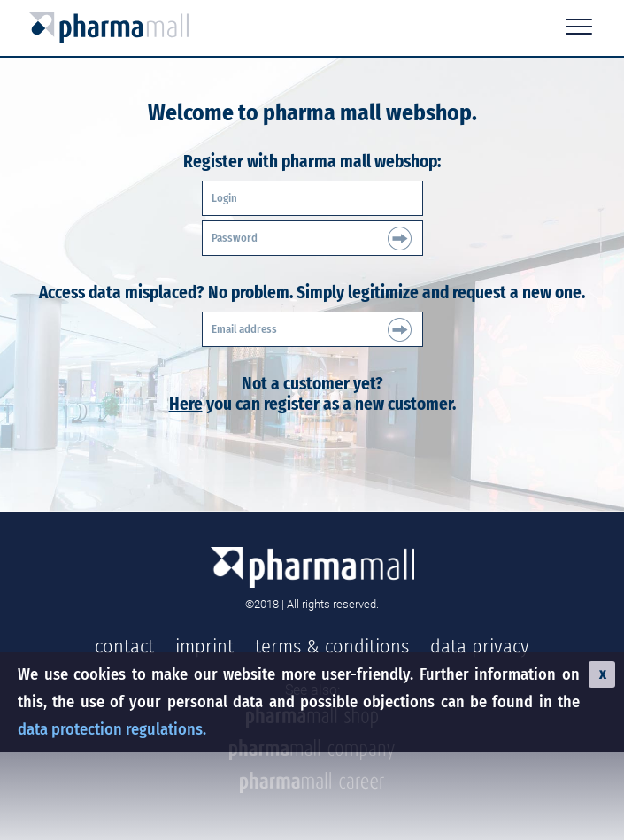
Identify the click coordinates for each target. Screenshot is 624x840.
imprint (204, 647)
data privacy (480, 647)
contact (124, 647)
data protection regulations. (112, 729)
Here (186, 404)
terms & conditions (332, 647)
